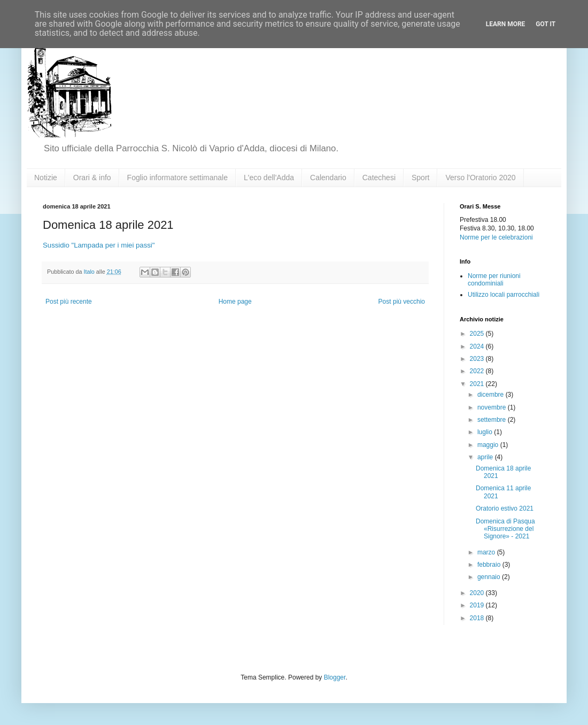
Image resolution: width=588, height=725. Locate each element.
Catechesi (379, 178)
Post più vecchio (402, 302)
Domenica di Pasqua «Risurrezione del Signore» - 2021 (505, 529)
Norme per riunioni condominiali (494, 280)
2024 (478, 346)
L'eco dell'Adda (269, 178)
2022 (478, 371)
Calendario (328, 178)
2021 (478, 384)
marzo (487, 552)
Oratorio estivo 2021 (505, 508)
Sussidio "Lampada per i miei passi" (99, 245)
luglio (486, 432)
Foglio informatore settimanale (177, 178)
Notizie (46, 178)
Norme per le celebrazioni (496, 237)
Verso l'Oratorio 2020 (480, 178)
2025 (478, 334)
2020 (478, 593)
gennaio (490, 577)
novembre (493, 407)
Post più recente (69, 302)
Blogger (335, 677)
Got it (546, 24)
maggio (489, 445)
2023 (478, 359)
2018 (478, 618)
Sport (420, 178)
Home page (235, 302)
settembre (493, 420)
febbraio (490, 565)
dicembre (492, 395)
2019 (478, 605)
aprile (486, 457)
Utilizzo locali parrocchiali (504, 295)
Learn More (506, 24)
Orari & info (92, 178)
